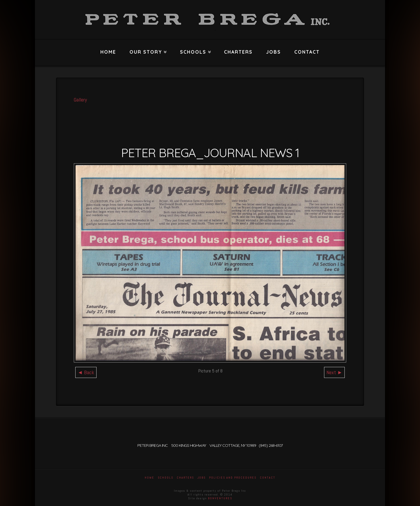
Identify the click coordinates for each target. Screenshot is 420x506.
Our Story (147, 47)
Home (108, 52)
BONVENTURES (220, 498)
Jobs (273, 52)
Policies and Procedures (233, 478)
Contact (307, 52)
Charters (238, 52)
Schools (195, 47)
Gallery (80, 100)
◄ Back (86, 372)
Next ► (334, 372)
